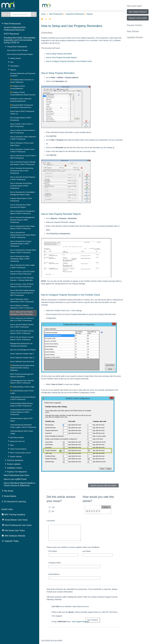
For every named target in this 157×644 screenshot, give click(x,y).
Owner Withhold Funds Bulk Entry (22, 361)
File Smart (9, 491)
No (53, 511)
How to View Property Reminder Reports (61, 58)
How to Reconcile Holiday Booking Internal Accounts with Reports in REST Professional (22, 293)
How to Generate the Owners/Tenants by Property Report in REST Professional (23, 235)
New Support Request (80, 622)
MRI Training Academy (15, 515)
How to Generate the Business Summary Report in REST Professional (21, 186)
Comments (51, 521)
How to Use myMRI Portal (15, 479)
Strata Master (10, 496)
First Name (53, 551)
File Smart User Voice (15, 530)
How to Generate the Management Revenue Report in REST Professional (22, 220)
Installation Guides (14, 468)
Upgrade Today (12, 541)
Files (12, 62)
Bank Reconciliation (17, 438)
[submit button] (93, 620)
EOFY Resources (11, 34)
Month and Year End (17, 441)
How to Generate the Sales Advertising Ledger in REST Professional (20, 259)
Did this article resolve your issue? (61, 499)
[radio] (87, 511)
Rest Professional (12, 24)
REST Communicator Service (20, 453)
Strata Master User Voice (16, 520)
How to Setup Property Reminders (59, 54)
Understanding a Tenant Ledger (22, 387)
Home (43, 14)
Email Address (54, 574)
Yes (53, 507)
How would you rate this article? (98, 499)
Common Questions (15, 460)
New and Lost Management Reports (23, 350)
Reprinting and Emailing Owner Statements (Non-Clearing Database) (22, 368)
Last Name (86, 551)
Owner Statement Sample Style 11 (22, 358)
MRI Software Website (15, 536)
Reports (13, 70)
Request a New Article (138, 18)
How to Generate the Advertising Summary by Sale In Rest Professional (22, 171)
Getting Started (15, 58)
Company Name (55, 563)
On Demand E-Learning (15, 502)
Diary (12, 445)
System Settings (16, 457)
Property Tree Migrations (17, 472)
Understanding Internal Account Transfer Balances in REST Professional (21, 412)
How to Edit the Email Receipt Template (20, 54)
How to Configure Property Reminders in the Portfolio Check (69, 61)
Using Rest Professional (17, 47)
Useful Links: (7, 509)
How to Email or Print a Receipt (17, 50)
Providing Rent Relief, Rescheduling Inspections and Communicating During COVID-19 (20, 40)
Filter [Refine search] (6, 14)
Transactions (15, 66)
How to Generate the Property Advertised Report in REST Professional (21, 244)
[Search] (34, 14)
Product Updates (14, 464)
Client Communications (18, 449)
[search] (21, 14)
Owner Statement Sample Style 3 (22, 354)
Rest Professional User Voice (16, 475)
